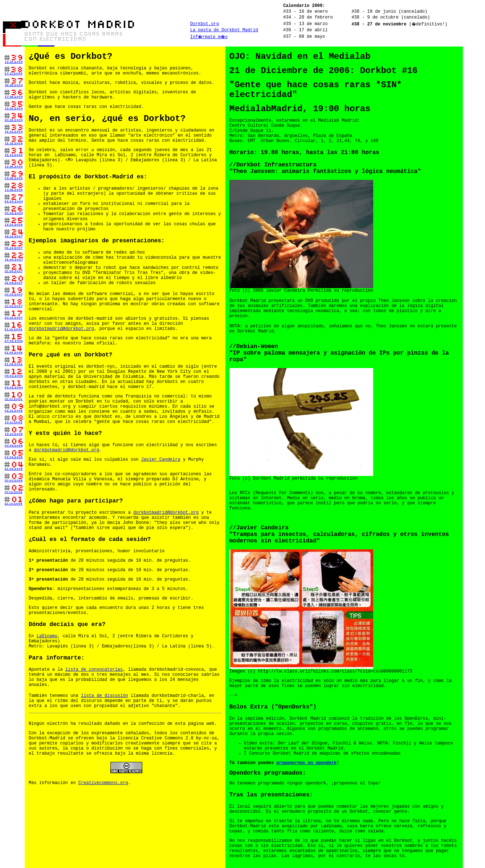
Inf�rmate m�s (209, 37)
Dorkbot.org (205, 24)
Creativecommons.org (103, 783)
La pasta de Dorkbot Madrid (224, 30)
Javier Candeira (161, 460)
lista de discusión (105, 696)
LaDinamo (47, 636)
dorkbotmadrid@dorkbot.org (61, 329)
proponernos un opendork (306, 763)
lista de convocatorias (94, 670)
